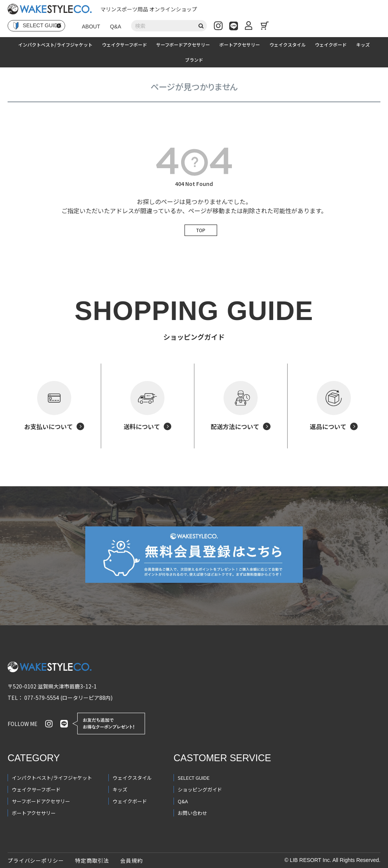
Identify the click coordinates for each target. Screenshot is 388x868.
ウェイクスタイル (288, 44)
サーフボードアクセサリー (183, 44)
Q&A (116, 27)
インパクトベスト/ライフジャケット (55, 44)
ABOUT (91, 27)
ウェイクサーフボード (124, 44)
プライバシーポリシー (36, 860)
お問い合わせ (192, 813)
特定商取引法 (92, 860)
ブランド (194, 60)
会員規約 (131, 860)
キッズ (363, 44)
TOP (201, 230)
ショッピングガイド (200, 789)
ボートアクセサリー (240, 44)
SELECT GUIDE (194, 778)
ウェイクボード (331, 44)
